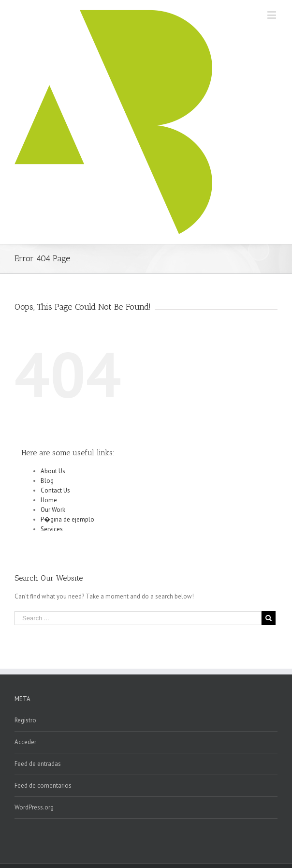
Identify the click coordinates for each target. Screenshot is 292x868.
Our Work (53, 510)
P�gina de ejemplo (67, 519)
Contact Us (55, 490)
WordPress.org (34, 807)
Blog (47, 481)
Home (49, 500)
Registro (25, 720)
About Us (53, 471)
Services (52, 529)
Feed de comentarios (43, 786)
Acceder (25, 742)
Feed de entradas (38, 764)
